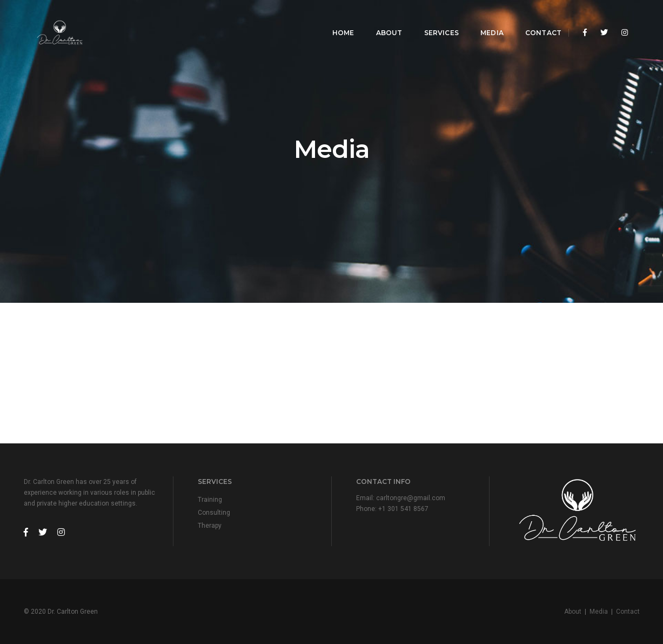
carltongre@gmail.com (411, 498)
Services (433, 19)
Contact (536, 19)
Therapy (210, 526)
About (381, 19)
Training (210, 500)
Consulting (214, 513)
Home (336, 19)
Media (484, 19)
